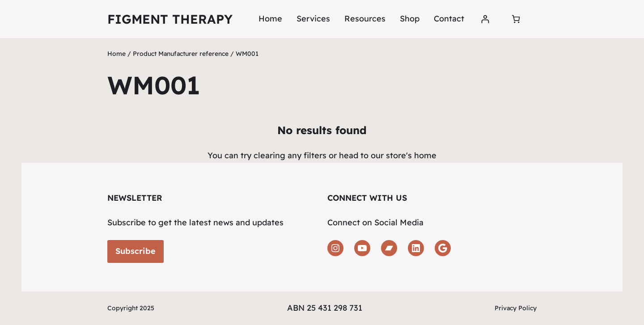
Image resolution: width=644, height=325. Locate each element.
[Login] (485, 19)
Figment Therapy (170, 19)
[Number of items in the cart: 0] (516, 19)
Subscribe (136, 251)
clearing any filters (290, 155)
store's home (411, 155)
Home (270, 19)
